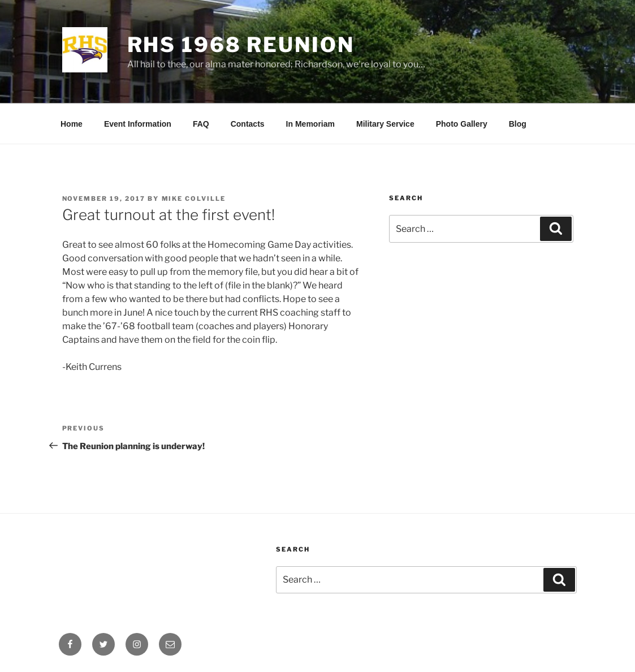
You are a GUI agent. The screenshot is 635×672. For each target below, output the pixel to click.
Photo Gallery (462, 124)
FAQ (201, 124)
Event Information (138, 124)
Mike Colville (194, 199)
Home (72, 124)
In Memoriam (310, 124)
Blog (518, 124)
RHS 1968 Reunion (241, 45)
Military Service (385, 124)
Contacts (248, 124)
